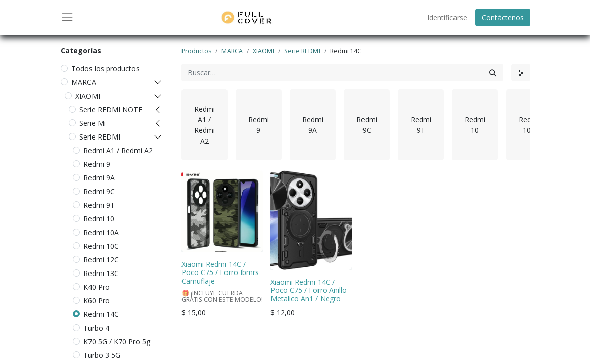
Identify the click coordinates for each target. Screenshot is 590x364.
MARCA (84, 82)
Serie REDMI (100, 137)
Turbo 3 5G (102, 355)
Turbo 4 (96, 328)
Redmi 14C (101, 314)
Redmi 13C (101, 273)
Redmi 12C (101, 260)
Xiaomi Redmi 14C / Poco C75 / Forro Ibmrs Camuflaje (220, 273)
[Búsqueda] (493, 73)
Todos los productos (105, 69)
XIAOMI (88, 96)
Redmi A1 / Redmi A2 (118, 150)
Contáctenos (503, 17)
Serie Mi (93, 123)
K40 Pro (97, 287)
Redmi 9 (97, 164)
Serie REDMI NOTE (111, 109)
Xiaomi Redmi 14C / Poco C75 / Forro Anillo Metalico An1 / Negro (309, 290)
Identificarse (447, 17)
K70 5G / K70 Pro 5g (117, 342)
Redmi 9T (99, 205)
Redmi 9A (99, 178)
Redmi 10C (101, 246)
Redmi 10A (101, 232)
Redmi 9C (99, 191)
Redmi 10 (99, 219)
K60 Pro (97, 301)
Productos (196, 51)
